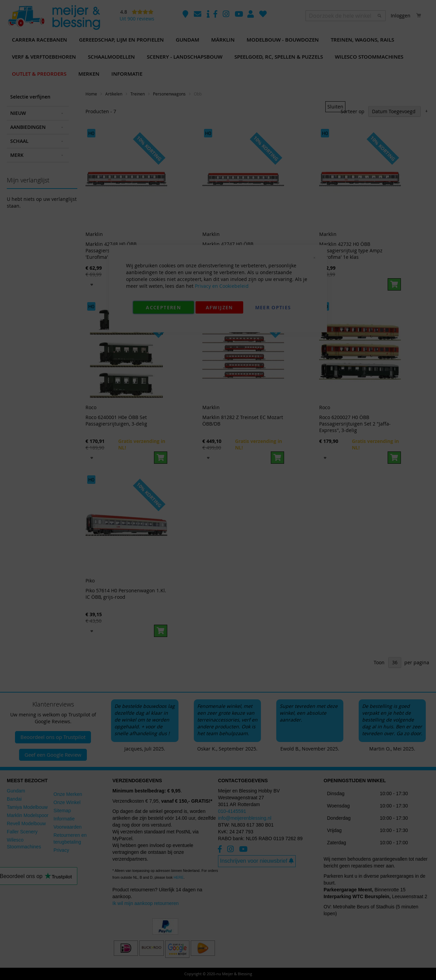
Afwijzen (219, 307)
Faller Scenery (22, 832)
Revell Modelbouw (26, 823)
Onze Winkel (67, 802)
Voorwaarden (68, 827)
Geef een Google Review (53, 755)
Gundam (16, 791)
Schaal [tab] (19, 141)
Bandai (14, 799)
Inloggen (401, 16)
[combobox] (346, 16)
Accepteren (163, 307)
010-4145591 (232, 811)
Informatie (64, 819)
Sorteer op (353, 111)
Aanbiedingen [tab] (28, 127)
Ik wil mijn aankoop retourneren (146, 903)
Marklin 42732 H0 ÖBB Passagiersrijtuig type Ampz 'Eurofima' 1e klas (351, 250)
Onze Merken (68, 794)
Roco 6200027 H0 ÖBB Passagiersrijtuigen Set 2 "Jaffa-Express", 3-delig (355, 424)
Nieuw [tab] (18, 113)
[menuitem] (40, 40)
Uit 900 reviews (137, 19)
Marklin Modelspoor (28, 815)
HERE (179, 877)
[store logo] (54, 18)
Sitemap (62, 811)
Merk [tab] (17, 155)
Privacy (61, 850)
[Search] (379, 16)
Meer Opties (273, 307)
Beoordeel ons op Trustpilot (53, 737)
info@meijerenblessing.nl (245, 818)
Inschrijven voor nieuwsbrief (257, 861)
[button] (91, 284)
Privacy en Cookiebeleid (222, 286)
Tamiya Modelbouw (27, 807)
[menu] (218, 57)
